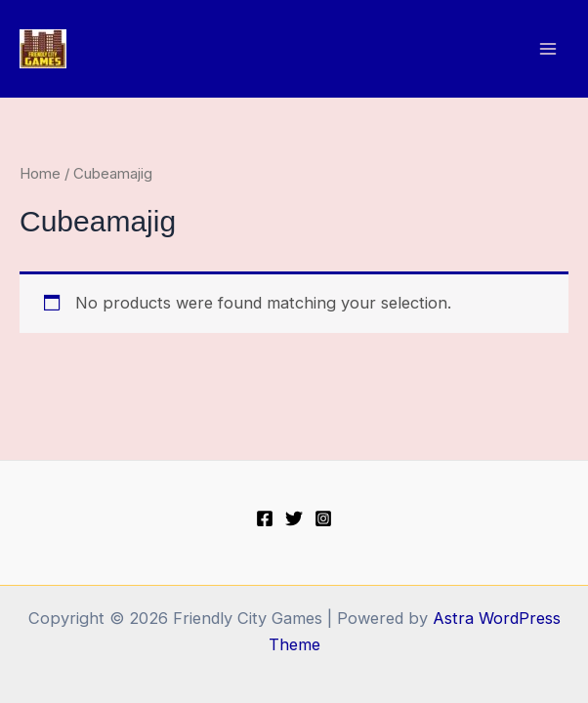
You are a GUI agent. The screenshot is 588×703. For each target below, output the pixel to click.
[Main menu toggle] (547, 49)
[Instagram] (323, 518)
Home (40, 173)
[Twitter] (294, 518)
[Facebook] (265, 518)
